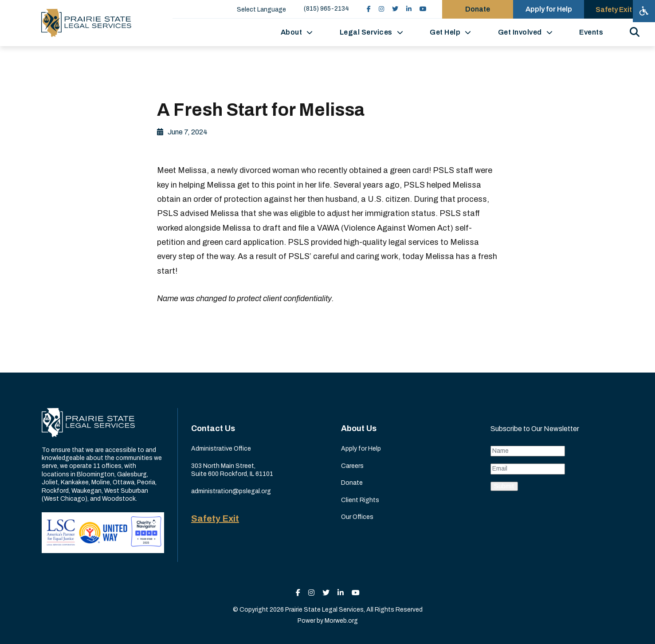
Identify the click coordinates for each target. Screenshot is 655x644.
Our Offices (357, 517)
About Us (359, 428)
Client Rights (360, 500)
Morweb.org (341, 621)
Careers (352, 466)
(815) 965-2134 (326, 9)
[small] (369, 9)
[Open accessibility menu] (644, 11)
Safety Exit (215, 518)
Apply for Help (361, 449)
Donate (352, 483)
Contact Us (213, 428)
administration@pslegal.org (231, 491)
